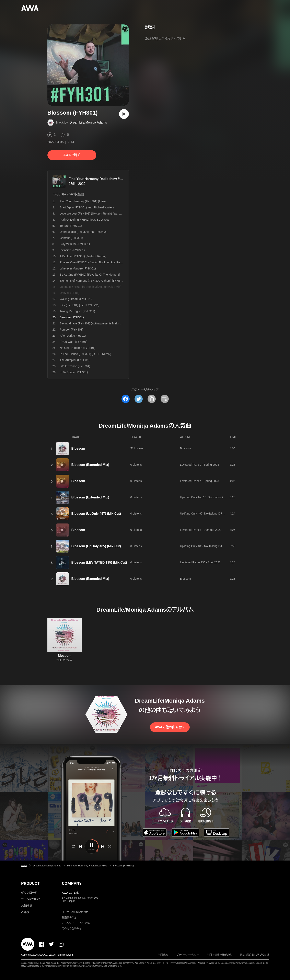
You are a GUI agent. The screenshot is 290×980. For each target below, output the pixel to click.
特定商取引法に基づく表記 (254, 955)
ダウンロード (29, 893)
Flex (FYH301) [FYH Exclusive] (80, 305)
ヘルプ (25, 912)
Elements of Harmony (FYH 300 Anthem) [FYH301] (92, 281)
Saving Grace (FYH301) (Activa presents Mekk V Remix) (96, 323)
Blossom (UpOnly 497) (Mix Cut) (96, 514)
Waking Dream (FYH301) (76, 299)
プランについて (31, 899)
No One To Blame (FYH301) (78, 348)
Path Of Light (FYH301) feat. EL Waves (85, 220)
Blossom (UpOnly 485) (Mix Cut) (96, 546)
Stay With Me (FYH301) (75, 244)
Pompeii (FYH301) (72, 330)
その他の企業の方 (72, 929)
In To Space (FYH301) (74, 372)
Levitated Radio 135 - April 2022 (200, 562)
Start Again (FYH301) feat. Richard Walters (87, 207)
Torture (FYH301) (71, 226)
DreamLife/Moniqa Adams (88, 122)
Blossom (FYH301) (123, 866)
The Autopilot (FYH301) (75, 360)
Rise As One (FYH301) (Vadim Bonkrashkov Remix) (93, 262)
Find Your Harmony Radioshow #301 (97, 179)
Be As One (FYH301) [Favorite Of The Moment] (90, 275)
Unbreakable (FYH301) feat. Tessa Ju (84, 232)
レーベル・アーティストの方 (76, 923)
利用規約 (163, 955)
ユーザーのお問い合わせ (75, 912)
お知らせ (27, 906)
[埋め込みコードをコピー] (165, 399)
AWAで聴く (72, 155)
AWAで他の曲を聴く (170, 727)
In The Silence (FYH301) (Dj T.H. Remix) (85, 354)
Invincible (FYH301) (72, 250)
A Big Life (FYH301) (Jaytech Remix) (83, 256)
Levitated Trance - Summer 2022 (201, 530)
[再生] (124, 114)
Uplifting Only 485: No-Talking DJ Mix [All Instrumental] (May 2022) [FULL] (227, 546)
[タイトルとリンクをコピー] (152, 399)
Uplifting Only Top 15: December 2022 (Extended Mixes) (216, 497)
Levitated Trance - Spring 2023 (200, 465)
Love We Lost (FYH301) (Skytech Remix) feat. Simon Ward (97, 214)
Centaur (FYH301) (71, 238)
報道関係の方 (69, 918)
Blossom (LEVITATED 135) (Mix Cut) (99, 562)
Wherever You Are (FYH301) (78, 268)
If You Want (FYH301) (74, 342)
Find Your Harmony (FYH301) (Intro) (83, 201)
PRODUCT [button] (30, 883)
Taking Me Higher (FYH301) (78, 311)
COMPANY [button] (72, 883)
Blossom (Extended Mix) (90, 465)
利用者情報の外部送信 (219, 955)
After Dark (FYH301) (73, 336)
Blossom (78, 448)
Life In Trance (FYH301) (75, 366)
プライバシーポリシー (188, 955)
